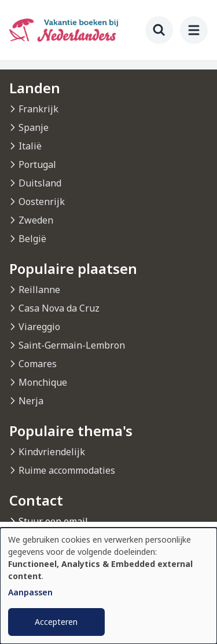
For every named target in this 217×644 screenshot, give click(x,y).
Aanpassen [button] (30, 592)
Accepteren (56, 622)
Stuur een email (53, 521)
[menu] (194, 30)
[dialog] (108, 586)
